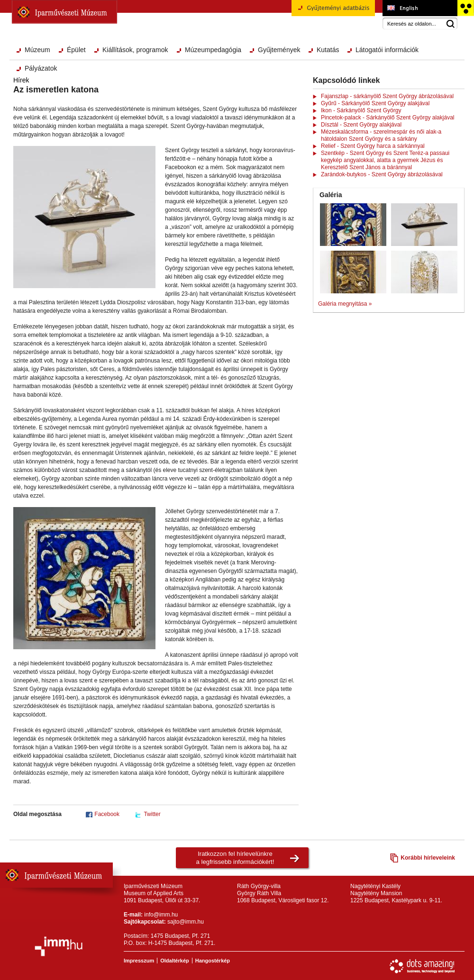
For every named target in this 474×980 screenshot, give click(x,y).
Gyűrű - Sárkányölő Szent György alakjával (375, 103)
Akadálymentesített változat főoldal (465, 8)
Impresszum (139, 961)
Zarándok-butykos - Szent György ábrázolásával (382, 174)
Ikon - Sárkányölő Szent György (361, 110)
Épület (76, 50)
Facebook (107, 814)
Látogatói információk (387, 50)
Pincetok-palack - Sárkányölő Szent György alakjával (387, 118)
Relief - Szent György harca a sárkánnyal (373, 146)
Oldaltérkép (175, 961)
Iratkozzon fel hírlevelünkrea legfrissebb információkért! (235, 858)
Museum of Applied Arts (420, 8)
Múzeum (37, 50)
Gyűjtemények (279, 50)
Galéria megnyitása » (345, 304)
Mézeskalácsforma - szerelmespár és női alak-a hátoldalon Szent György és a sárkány (381, 135)
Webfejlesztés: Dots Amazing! (422, 966)
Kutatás (328, 50)
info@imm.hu (161, 915)
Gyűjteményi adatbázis (333, 11)
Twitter (152, 814)
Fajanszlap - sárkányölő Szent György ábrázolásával (387, 96)
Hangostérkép (213, 961)
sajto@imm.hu (186, 922)
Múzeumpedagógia (213, 50)
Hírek (21, 80)
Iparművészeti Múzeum (64, 12)
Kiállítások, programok (135, 50)
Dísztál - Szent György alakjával (361, 125)
